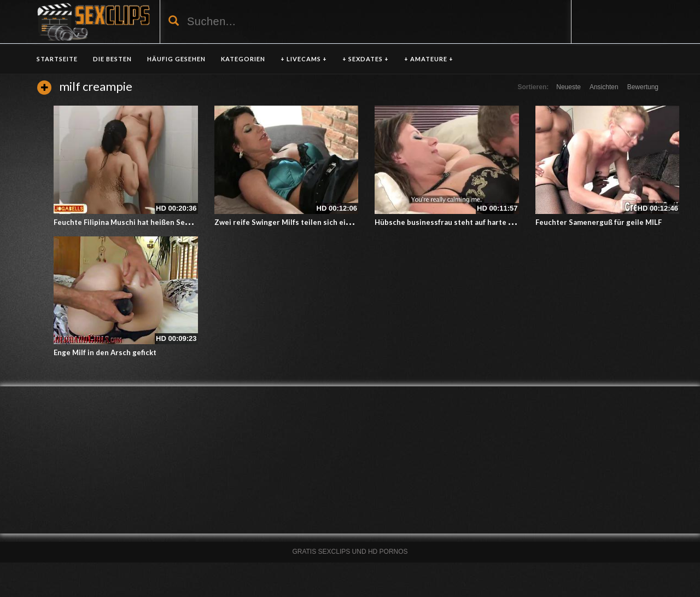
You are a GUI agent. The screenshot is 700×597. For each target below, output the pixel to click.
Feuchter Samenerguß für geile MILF (599, 222)
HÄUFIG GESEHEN (176, 59)
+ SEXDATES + (366, 59)
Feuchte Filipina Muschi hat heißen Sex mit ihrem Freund (152, 222)
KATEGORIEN (243, 59)
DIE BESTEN (112, 59)
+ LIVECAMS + (304, 59)
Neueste (568, 87)
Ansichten (604, 87)
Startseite (57, 59)
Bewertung (643, 87)
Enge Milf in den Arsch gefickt (105, 352)
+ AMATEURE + (429, 59)
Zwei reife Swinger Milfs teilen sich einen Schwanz (302, 222)
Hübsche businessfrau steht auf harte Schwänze (459, 222)
